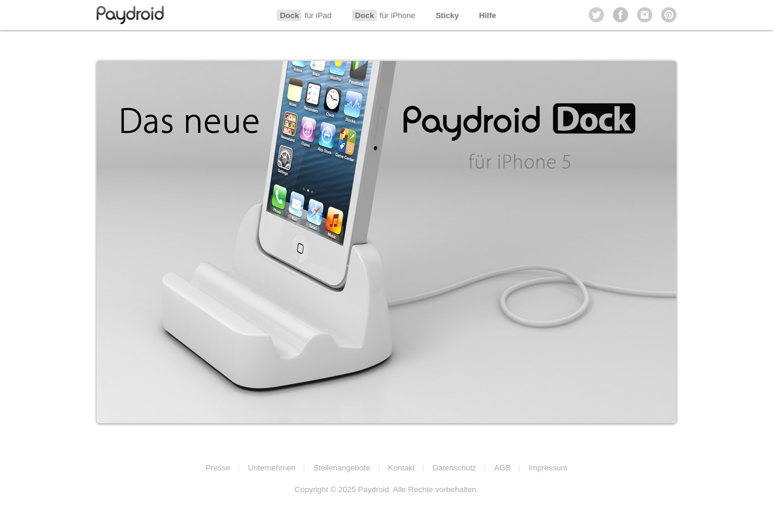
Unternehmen (272, 468)
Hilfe (487, 15)
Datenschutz (454, 468)
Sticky (447, 15)
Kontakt (402, 468)
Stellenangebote (342, 468)
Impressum (548, 468)
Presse (217, 468)
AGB (502, 468)
